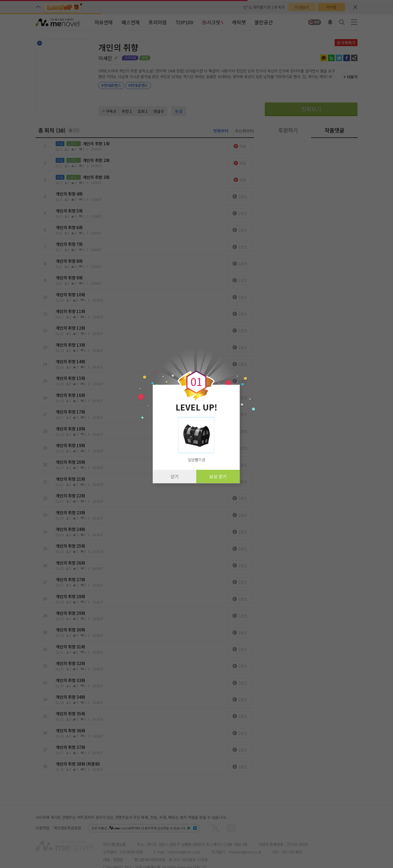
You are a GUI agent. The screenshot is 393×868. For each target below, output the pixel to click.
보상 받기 (218, 476)
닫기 (175, 476)
